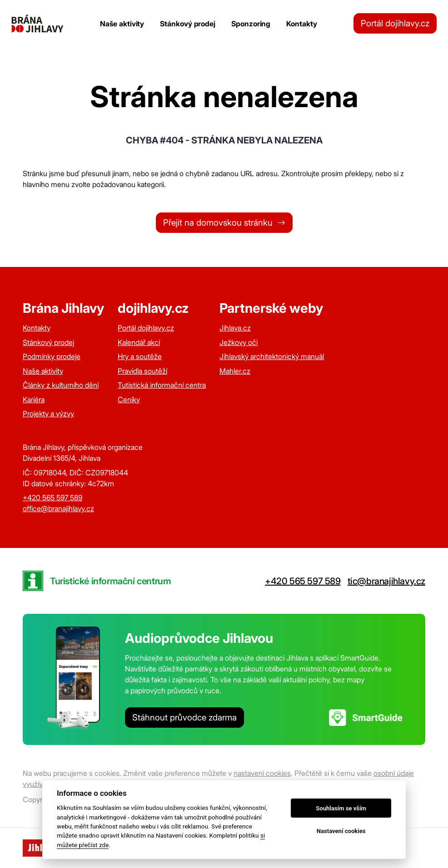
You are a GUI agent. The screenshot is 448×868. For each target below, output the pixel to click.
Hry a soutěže (140, 356)
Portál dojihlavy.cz (395, 23)
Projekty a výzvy (48, 414)
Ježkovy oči (239, 342)
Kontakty (301, 24)
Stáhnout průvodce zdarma (184, 718)
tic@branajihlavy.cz (386, 581)
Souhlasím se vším (341, 808)
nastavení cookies (262, 773)
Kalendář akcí (139, 342)
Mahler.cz (235, 371)
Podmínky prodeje (52, 356)
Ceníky (129, 399)
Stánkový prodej (188, 24)
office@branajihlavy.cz (58, 508)
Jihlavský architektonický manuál (272, 356)
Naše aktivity (122, 24)
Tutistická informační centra (162, 385)
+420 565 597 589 (52, 498)
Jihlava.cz (235, 328)
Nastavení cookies (341, 831)
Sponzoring (251, 24)
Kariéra (34, 399)
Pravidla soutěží (142, 371)
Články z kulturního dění (61, 385)
